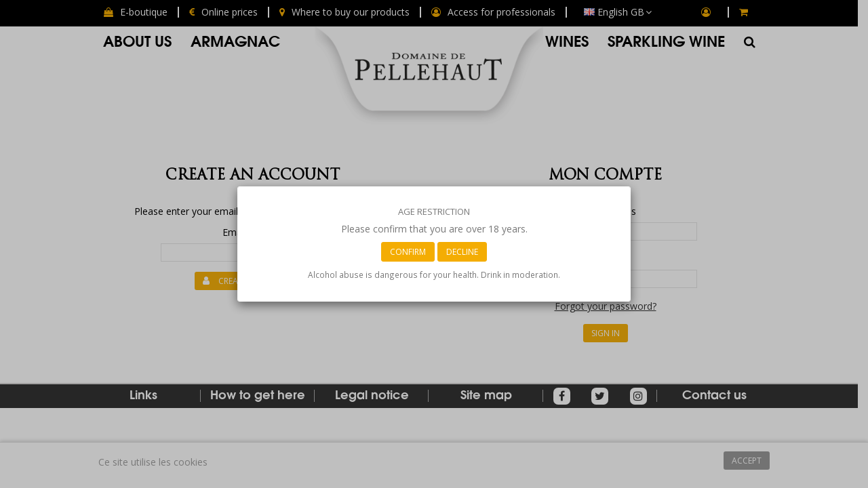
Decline (462, 252)
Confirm (408, 252)
